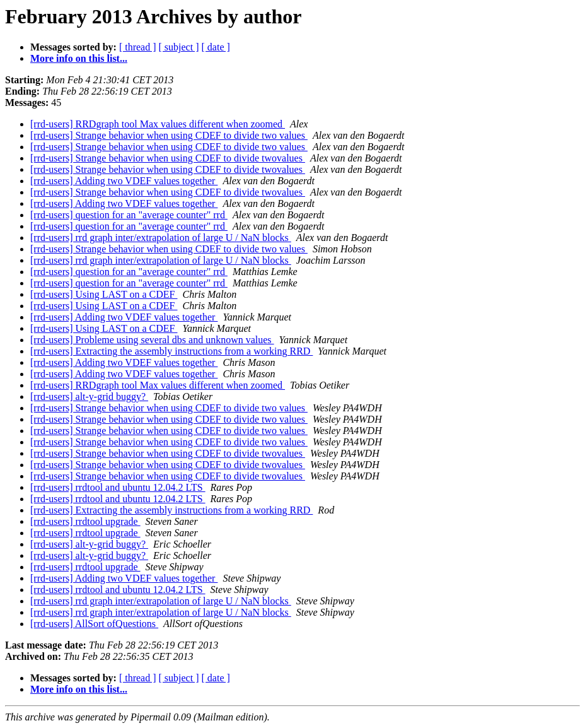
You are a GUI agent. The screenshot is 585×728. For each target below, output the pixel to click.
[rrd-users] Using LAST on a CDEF (104, 294)
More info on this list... (79, 58)
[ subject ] (179, 47)
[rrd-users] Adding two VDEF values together (124, 181)
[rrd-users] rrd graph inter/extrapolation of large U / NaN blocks (161, 238)
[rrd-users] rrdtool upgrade (85, 521)
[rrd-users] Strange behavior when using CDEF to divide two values (169, 135)
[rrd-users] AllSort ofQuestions (94, 624)
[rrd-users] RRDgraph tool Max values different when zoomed (158, 124)
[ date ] (216, 47)
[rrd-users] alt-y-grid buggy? (89, 396)
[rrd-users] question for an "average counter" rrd (129, 215)
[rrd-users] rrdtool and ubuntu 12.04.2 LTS (118, 487)
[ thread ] (138, 47)
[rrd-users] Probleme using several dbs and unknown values (152, 340)
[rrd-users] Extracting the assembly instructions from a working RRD (171, 351)
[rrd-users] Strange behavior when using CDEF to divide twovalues (168, 158)
